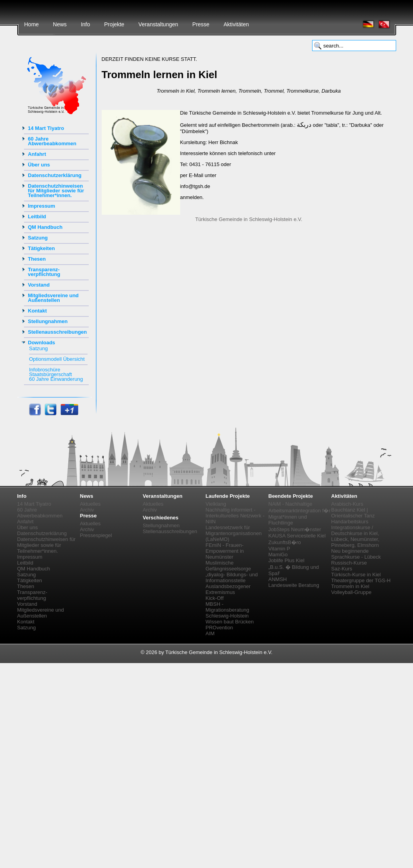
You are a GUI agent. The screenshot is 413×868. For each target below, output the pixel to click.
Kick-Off (215, 598)
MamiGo (278, 555)
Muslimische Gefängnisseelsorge (228, 566)
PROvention (219, 628)
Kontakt (37, 311)
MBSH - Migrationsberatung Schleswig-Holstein (228, 610)
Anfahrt (37, 154)
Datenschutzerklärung (55, 175)
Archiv (87, 510)
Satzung (38, 238)
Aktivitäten (236, 24)
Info (85, 24)
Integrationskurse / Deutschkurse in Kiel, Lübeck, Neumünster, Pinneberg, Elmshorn (355, 536)
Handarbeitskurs (350, 522)
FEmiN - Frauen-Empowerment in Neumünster (225, 551)
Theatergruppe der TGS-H (361, 580)
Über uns (39, 165)
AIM (210, 633)
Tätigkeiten (41, 248)
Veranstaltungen (158, 24)
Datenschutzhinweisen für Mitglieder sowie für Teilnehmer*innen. (56, 191)
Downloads (41, 343)
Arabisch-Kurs (347, 504)
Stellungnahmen (48, 321)
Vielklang (216, 504)
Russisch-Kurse (349, 563)
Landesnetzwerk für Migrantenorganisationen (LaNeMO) (234, 533)
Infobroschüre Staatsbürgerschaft (50, 372)
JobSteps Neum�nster (295, 529)
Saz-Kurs (342, 569)
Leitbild (37, 217)
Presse (201, 24)
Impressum (41, 206)
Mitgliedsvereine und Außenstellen (53, 298)
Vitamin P (279, 549)
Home (32, 24)
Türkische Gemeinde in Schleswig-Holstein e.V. (249, 219)
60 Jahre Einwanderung (56, 379)
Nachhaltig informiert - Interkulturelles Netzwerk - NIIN (235, 516)
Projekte (114, 24)
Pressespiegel (96, 535)
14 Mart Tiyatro (46, 128)
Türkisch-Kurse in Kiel (356, 575)
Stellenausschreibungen (57, 332)
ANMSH (278, 579)
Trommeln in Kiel (350, 586)
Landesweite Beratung (294, 585)
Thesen (37, 259)
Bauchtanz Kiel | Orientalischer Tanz (353, 513)
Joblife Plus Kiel (287, 560)
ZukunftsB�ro (285, 542)
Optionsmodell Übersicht (57, 359)
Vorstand (39, 285)
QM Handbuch (45, 227)
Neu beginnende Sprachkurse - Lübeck (356, 554)
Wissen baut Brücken (230, 622)
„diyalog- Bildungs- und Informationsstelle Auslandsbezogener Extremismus (232, 583)
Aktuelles (90, 504)
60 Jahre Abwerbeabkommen (52, 141)
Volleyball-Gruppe (352, 592)
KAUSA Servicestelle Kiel (297, 536)
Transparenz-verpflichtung (44, 272)
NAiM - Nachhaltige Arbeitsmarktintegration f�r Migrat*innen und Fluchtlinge (300, 513)
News (60, 24)
